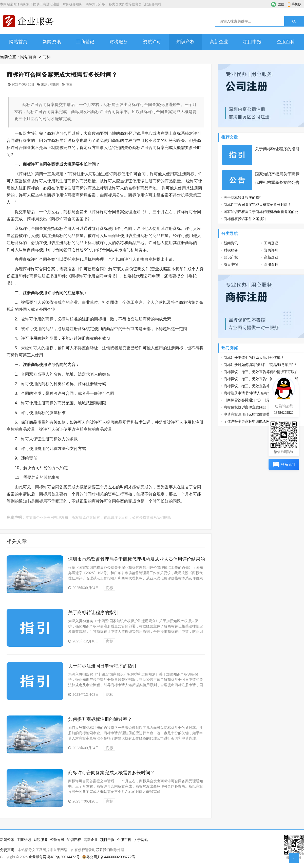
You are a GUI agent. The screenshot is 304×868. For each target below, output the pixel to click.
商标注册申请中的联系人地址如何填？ (254, 358)
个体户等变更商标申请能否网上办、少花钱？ (259, 421)
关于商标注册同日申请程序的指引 (102, 666)
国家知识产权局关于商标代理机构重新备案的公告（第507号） (277, 182)
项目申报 (252, 42)
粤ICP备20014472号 (64, 857)
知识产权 (185, 42)
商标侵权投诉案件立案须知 (245, 219)
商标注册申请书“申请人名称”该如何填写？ (257, 393)
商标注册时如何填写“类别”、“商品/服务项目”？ (260, 365)
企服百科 (286, 42)
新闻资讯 (52, 42)
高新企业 (219, 42)
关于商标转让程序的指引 (93, 613)
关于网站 (141, 840)
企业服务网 (45, 517)
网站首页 (18, 42)
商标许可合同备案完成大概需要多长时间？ (111, 773)
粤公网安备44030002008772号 (111, 857)
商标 (47, 57)
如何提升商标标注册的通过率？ (100, 719)
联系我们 (157, 517)
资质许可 (152, 42)
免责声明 (7, 850)
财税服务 (119, 42)
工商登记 (85, 42)
